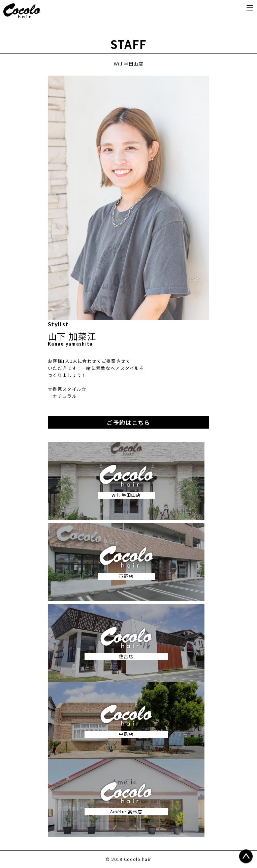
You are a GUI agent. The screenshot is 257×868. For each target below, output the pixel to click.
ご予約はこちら (128, 422)
